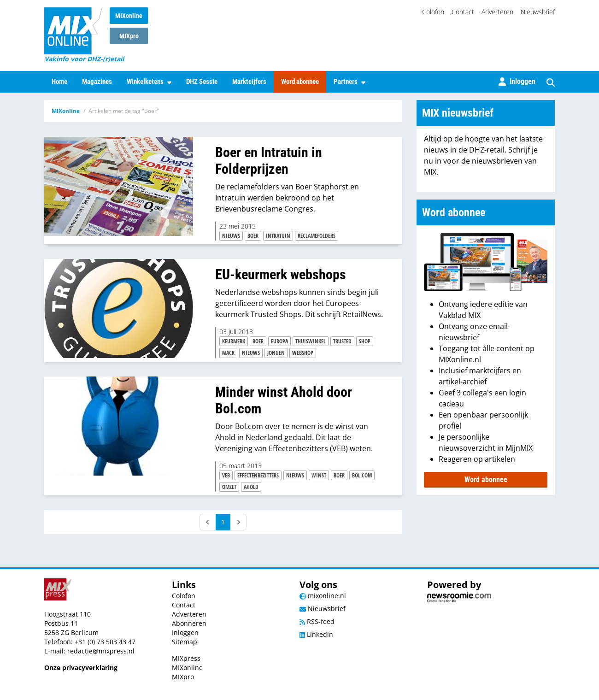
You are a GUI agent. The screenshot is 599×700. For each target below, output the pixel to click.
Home (59, 82)
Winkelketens (149, 82)
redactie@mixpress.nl (101, 651)
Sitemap (185, 642)
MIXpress (186, 658)
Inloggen (185, 632)
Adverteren (497, 12)
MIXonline (129, 16)
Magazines (97, 82)
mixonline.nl (323, 596)
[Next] (238, 522)
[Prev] (208, 522)
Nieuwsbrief (538, 12)
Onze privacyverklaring (81, 668)
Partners (349, 82)
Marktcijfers (249, 82)
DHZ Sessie (202, 82)
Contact (463, 12)
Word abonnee (300, 82)
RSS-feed (317, 621)
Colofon (433, 12)
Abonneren (189, 623)
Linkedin (316, 634)
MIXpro (129, 36)
